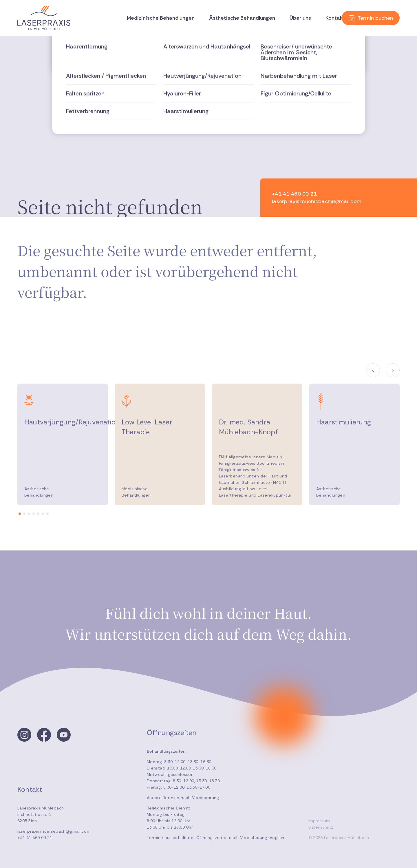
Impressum (319, 821)
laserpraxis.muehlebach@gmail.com (54, 831)
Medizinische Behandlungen (161, 18)
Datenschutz (321, 827)
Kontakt (335, 18)
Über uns (300, 18)
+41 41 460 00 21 (35, 838)
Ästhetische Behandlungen (242, 18)
